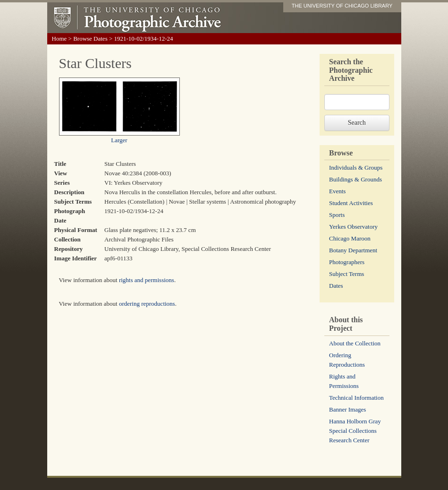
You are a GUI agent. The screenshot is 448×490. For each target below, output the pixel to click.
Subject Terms (347, 274)
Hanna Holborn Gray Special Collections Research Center (355, 431)
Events (337, 191)
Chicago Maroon (350, 238)
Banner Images (347, 409)
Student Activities (351, 203)
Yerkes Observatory (353, 227)
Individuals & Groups (356, 168)
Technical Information (356, 398)
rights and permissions (147, 280)
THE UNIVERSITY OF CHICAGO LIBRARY (342, 6)
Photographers (347, 262)
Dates (336, 286)
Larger (119, 140)
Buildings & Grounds (355, 179)
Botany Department (353, 250)
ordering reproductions (147, 304)
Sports (337, 215)
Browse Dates (90, 39)
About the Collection (355, 343)
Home (59, 39)
